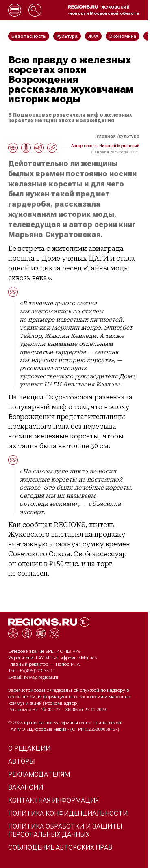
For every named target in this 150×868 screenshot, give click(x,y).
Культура (129, 136)
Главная (106, 136)
